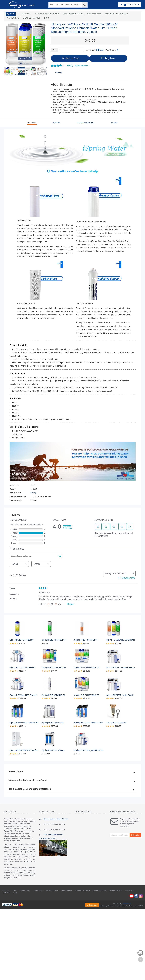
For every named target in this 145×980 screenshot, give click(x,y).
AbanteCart (127, 904)
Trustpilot (58, 72)
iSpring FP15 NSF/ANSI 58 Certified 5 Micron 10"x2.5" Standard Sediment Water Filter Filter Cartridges (88, 640)
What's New (26, 14)
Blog (46, 18)
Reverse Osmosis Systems (47, 14)
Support (114, 123)
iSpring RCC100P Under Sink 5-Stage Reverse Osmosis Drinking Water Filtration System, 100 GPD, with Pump (121, 695)
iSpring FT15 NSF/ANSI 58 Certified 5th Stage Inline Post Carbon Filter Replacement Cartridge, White (55, 695)
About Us (5, 890)
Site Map (7, 893)
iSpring (33, 493)
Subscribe (135, 835)
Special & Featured (31, 18)
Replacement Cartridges (116, 14)
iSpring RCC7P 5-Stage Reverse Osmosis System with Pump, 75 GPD (121, 667)
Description (32, 123)
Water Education (116, 890)
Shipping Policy (52, 890)
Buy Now (108, 58)
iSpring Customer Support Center (56, 819)
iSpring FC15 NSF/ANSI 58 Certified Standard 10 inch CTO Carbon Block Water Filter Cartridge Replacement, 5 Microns (56, 640)
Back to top (141, 960)
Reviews (57, 123)
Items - (129, 5)
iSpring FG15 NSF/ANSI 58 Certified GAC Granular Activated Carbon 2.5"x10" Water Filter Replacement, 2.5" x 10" (24, 640)
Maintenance (12, 18)
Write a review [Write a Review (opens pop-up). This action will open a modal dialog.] (82, 66)
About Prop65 (66, 890)
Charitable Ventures (82, 890)
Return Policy (38, 890)
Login (15, 893)
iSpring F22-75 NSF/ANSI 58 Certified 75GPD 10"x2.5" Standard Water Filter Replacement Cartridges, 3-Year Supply (88, 667)
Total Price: (94, 50)
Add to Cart (70, 58)
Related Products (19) (86, 123)
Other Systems (93, 14)
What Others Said (100, 890)
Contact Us (129, 890)
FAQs (14, 890)
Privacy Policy (25, 890)
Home (12, 14)
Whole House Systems (72, 14)
